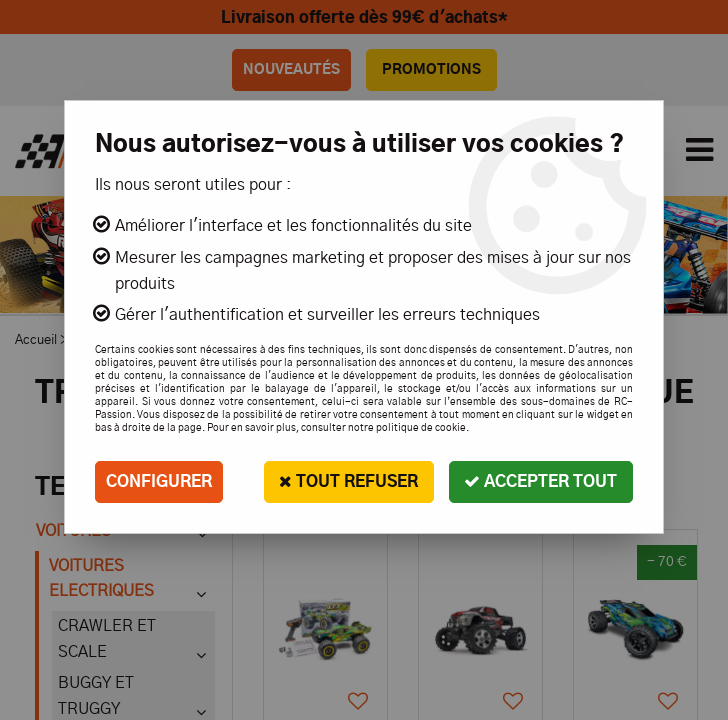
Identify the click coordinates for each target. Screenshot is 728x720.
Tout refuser (347, 481)
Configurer (159, 482)
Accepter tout (540, 481)
